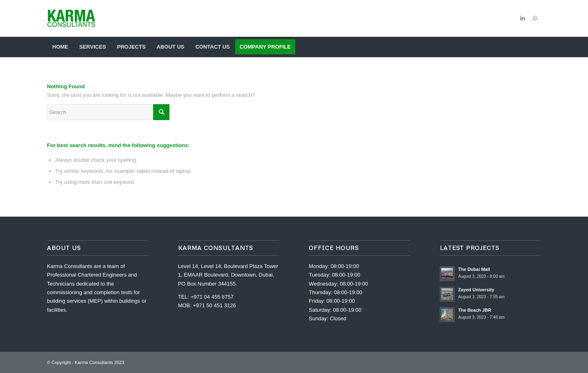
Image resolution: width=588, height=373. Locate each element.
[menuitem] (60, 47)
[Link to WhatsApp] (535, 18)
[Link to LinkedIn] (523, 18)
